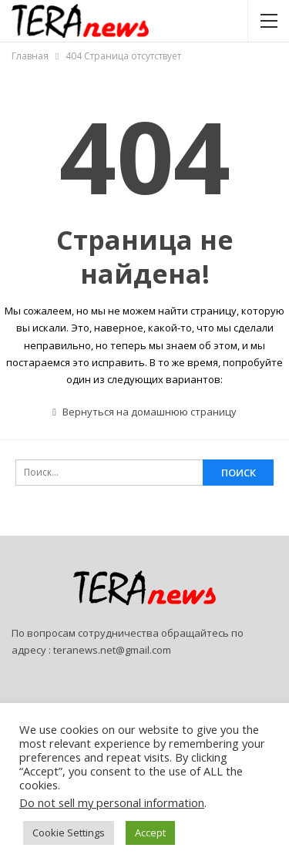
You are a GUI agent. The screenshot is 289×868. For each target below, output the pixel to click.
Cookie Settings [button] (69, 833)
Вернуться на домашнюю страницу (144, 412)
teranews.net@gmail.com (112, 650)
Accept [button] (150, 833)
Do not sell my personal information (112, 802)
